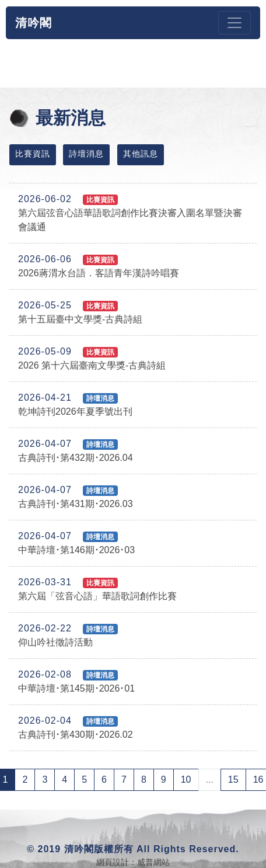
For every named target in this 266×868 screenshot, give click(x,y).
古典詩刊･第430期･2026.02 (76, 728)
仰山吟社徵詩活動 (68, 635)
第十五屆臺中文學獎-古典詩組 (80, 312)
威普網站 (153, 862)
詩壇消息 (86, 154)
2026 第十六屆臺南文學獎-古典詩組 (92, 358)
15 (233, 780)
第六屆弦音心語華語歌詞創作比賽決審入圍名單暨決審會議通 (130, 213)
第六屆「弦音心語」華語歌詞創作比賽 (97, 589)
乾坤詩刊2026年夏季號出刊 (75, 405)
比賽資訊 (33, 154)
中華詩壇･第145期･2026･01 (76, 681)
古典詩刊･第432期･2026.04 (76, 451)
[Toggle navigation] (235, 23)
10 (186, 780)
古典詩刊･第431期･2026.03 (76, 497)
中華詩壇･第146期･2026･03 (76, 543)
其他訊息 (141, 154)
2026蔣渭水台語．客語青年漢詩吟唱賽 (99, 266)
